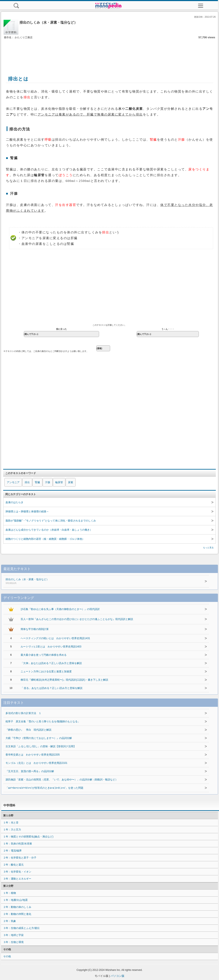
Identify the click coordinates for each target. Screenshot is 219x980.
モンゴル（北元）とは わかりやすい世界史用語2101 (36, 763)
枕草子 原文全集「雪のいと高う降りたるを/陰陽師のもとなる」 (43, 721)
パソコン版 (117, 976)
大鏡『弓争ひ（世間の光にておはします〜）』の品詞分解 (39, 738)
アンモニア (13, 482)
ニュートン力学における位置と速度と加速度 (46, 671)
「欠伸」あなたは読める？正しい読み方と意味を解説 (51, 663)
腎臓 (37, 482)
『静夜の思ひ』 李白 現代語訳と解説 (28, 730)
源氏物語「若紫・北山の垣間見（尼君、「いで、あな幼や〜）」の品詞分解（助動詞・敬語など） (62, 780)
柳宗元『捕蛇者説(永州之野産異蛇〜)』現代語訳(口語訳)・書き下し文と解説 (64, 680)
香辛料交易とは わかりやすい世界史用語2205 (33, 755)
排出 (27, 482)
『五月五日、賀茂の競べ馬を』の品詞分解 (30, 771)
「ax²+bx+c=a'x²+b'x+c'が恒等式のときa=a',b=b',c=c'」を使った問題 (44, 788)
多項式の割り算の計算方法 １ (23, 713)
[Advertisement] (109, 53)
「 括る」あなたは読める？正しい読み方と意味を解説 (52, 688)
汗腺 (48, 482)
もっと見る (208, 548)
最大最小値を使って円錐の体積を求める (44, 655)
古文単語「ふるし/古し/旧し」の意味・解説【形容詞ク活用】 (41, 746)
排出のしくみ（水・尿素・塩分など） (94, 581)
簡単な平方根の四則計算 (35, 629)
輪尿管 (59, 482)
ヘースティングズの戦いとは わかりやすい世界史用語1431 (55, 638)
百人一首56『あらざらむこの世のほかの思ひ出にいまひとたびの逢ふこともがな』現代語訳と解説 (77, 619)
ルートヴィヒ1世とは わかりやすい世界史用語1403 (51, 647)
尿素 (71, 482)
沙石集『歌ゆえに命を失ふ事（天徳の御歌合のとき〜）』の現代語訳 (60, 609)
